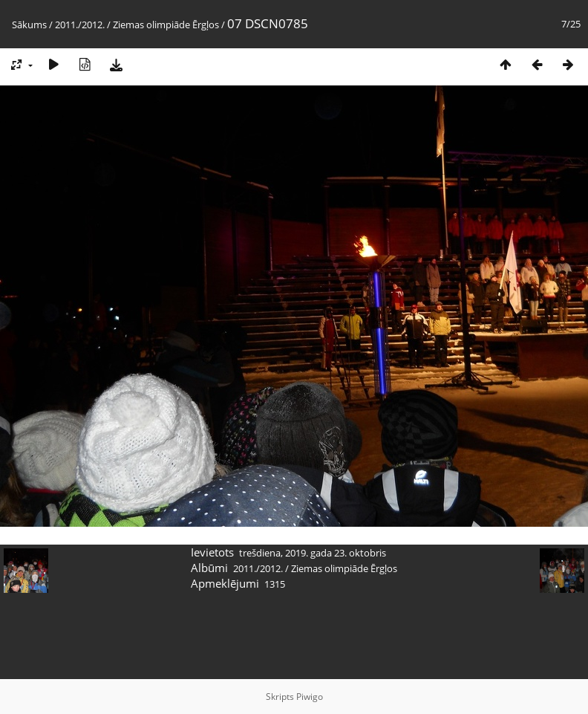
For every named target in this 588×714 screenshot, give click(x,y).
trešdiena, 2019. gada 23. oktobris (313, 553)
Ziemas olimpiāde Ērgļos (166, 25)
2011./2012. (80, 25)
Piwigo (310, 697)
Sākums (29, 25)
